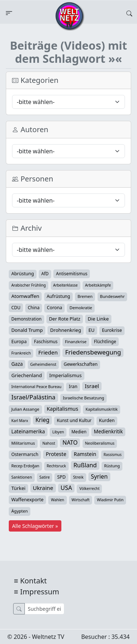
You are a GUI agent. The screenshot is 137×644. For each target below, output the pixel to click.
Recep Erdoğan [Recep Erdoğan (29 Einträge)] (25, 466)
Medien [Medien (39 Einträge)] (79, 432)
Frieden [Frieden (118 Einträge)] (48, 352)
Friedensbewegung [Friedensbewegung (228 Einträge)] (93, 352)
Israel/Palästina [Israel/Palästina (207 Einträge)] (33, 397)
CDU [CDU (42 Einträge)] (16, 307)
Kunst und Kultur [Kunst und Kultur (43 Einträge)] (74, 420)
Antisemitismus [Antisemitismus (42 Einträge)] (72, 273)
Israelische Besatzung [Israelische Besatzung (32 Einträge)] (83, 398)
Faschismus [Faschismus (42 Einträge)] (46, 341)
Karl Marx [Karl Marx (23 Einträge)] (20, 421)
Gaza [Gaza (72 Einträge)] (17, 364)
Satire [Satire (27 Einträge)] (45, 477)
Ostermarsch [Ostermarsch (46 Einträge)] (25, 454)
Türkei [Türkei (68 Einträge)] (18, 488)
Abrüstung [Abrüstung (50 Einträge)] (23, 274)
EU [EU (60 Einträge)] (92, 330)
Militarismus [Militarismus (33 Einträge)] (23, 443)
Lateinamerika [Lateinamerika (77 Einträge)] (28, 431)
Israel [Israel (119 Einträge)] (92, 386)
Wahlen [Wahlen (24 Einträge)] (57, 500)
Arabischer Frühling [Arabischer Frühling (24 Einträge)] (28, 285)
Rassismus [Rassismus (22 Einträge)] (113, 455)
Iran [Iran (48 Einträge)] (73, 386)
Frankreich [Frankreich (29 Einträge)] (21, 353)
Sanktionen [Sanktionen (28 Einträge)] (22, 477)
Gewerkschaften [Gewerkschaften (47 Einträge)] (81, 364)
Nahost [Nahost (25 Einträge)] (49, 443)
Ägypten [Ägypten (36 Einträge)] (20, 511)
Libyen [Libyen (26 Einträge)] (58, 432)
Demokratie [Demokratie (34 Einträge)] (81, 308)
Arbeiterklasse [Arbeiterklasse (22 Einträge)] (66, 285)
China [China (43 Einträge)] (34, 308)
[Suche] (44, 609)
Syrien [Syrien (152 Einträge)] (99, 476)
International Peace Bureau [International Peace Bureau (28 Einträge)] (36, 387)
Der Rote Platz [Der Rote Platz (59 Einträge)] (65, 319)
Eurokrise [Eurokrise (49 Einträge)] (112, 330)
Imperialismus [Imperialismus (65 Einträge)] (66, 375)
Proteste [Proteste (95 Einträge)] (56, 454)
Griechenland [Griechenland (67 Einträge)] (27, 375)
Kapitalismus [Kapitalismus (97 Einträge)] (62, 409)
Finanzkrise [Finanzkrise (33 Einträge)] (76, 342)
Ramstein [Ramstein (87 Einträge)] (85, 454)
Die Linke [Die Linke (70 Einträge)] (98, 319)
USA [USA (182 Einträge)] (66, 488)
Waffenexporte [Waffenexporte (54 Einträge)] (27, 499)
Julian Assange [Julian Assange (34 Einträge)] (25, 409)
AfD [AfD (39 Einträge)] (45, 274)
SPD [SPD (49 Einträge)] (61, 477)
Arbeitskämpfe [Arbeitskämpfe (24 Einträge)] (98, 285)
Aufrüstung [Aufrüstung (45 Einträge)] (58, 296)
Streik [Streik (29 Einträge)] (78, 477)
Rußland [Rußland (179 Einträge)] (85, 465)
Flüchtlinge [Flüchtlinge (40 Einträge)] (105, 341)
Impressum (40, 592)
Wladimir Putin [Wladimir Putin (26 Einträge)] (110, 500)
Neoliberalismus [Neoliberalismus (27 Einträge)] (100, 443)
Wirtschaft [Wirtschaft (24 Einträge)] (81, 500)
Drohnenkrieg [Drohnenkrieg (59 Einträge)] (65, 330)
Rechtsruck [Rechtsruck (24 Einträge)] (56, 466)
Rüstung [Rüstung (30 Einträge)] (112, 466)
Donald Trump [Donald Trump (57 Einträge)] (27, 330)
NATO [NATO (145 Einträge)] (70, 442)
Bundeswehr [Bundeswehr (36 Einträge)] (113, 296)
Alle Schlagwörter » (35, 526)
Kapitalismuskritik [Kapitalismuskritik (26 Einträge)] (102, 409)
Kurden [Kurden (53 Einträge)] (107, 420)
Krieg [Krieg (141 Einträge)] (42, 420)
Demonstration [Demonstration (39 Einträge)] (26, 319)
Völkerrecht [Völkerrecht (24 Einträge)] (89, 488)
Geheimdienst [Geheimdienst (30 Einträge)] (43, 364)
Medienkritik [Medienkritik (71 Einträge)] (108, 432)
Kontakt (33, 581)
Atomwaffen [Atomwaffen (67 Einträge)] (25, 296)
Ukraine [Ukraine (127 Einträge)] (43, 488)
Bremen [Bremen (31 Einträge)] (85, 296)
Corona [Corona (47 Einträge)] (54, 308)
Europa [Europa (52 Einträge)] (19, 342)
